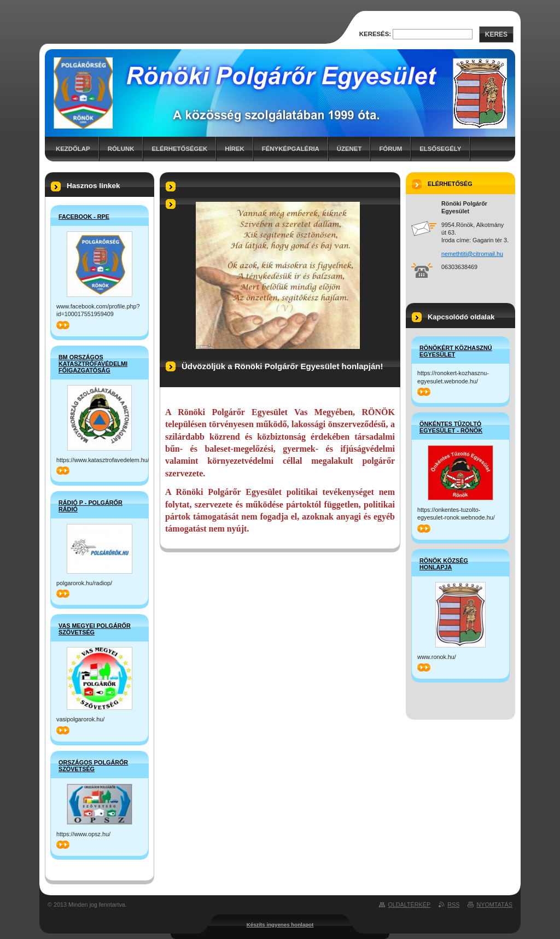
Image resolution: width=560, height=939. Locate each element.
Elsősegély (440, 149)
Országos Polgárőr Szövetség (93, 766)
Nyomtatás (494, 905)
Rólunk (121, 149)
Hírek (234, 149)
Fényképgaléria (291, 149)
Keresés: (375, 34)
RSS (453, 905)
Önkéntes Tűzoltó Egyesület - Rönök (451, 427)
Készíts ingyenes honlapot (280, 925)
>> (63, 325)
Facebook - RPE (84, 217)
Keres (496, 34)
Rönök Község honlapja (444, 564)
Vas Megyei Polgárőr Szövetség (95, 629)
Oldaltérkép (409, 905)
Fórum (390, 149)
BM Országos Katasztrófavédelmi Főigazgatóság (93, 364)
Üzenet (349, 149)
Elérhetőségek (179, 149)
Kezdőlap (73, 149)
